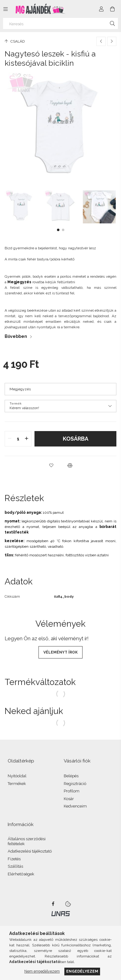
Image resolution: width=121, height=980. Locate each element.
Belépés (71, 776)
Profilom (72, 791)
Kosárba (76, 439)
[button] (58, 230)
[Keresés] (60, 23)
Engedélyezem (82, 971)
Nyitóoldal (17, 776)
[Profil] (101, 9)
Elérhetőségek (21, 874)
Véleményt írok (60, 652)
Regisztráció (75, 784)
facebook (53, 904)
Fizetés (14, 859)
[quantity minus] (10, 439)
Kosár (69, 799)
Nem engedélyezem (42, 971)
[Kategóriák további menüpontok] (6, 9)
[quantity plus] (26, 439)
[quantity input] (18, 439)
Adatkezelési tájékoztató (30, 851)
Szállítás (15, 866)
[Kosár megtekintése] (112, 9)
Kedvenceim (75, 806)
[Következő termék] (112, 41)
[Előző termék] (101, 41)
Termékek (17, 784)
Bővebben (16, 336)
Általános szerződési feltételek (27, 841)
